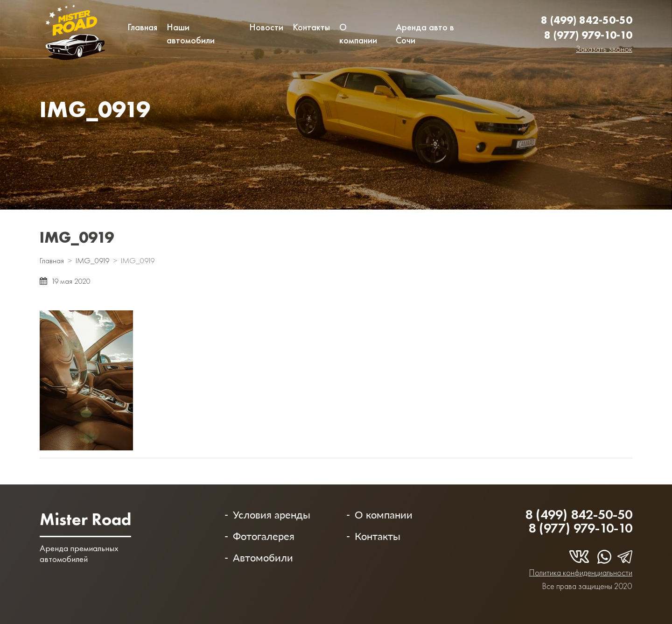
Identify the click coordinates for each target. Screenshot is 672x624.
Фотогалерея (264, 536)
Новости (266, 27)
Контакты (311, 27)
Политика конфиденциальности (581, 572)
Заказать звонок (604, 49)
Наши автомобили (191, 34)
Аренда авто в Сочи (425, 34)
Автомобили (263, 557)
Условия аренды (272, 515)
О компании (358, 34)
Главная (142, 27)
